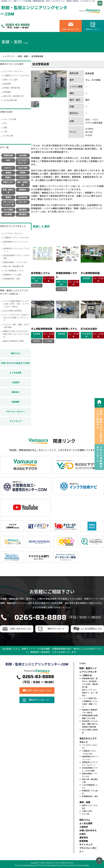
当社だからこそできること (13, 226)
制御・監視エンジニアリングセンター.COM (34, 11)
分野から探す (87, 811)
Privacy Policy (62, 865)
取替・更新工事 (8, 191)
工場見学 (15, 383)
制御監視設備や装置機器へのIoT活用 (90, 717)
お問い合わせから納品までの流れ (15, 363)
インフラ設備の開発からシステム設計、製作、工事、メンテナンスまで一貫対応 (16, 304)
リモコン (23, 177)
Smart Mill (23, 168)
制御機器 (7, 92)
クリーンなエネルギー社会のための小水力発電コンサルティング (16, 318)
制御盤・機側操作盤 (12, 88)
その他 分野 (8, 136)
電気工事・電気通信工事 (13, 96)
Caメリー (8, 168)
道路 (5, 128)
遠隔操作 (23, 190)
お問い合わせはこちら (71, 29)
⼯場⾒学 (84, 827)
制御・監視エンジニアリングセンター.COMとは (14, 292)
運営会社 (15, 392)
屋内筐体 (23, 210)
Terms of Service (78, 865)
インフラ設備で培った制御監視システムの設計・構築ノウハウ (90, 703)
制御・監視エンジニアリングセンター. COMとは (88, 672)
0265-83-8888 (18, 25)
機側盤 (8, 173)
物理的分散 (8, 155)
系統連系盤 (23, 197)
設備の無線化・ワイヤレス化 (15, 262)
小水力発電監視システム (13, 271)
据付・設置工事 (23, 184)
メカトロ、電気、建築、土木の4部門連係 (16, 326)
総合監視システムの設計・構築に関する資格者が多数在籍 (90, 724)
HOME (83, 663)
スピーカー (23, 202)
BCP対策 (23, 155)
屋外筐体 (23, 214)
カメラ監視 (8, 210)
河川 (5, 123)
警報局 (23, 173)
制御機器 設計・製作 (12, 279)
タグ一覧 (85, 814)
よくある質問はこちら (91, 629)
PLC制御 (8, 214)
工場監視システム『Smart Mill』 (17, 238)
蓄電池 (8, 197)
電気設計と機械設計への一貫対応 (90, 711)
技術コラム (15, 353)
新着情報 (15, 402)
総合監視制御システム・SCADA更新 (16, 257)
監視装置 (7, 84)
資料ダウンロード (93, 29)
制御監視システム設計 (13, 275)
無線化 (8, 177)
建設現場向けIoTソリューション (16, 243)
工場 (5, 132)
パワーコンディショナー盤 (8, 203)
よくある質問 (15, 373)
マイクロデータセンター (13, 71)
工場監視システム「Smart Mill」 (17, 76)
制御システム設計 (11, 80)
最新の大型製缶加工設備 (13, 341)
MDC (8, 160)
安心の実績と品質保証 (13, 311)
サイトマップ (15, 421)
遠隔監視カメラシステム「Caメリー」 (16, 250)
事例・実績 (23, 56)
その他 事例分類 (10, 100)
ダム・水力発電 (10, 119)
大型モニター (8, 182)
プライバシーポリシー (15, 412)
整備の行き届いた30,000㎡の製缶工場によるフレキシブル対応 (16, 334)
